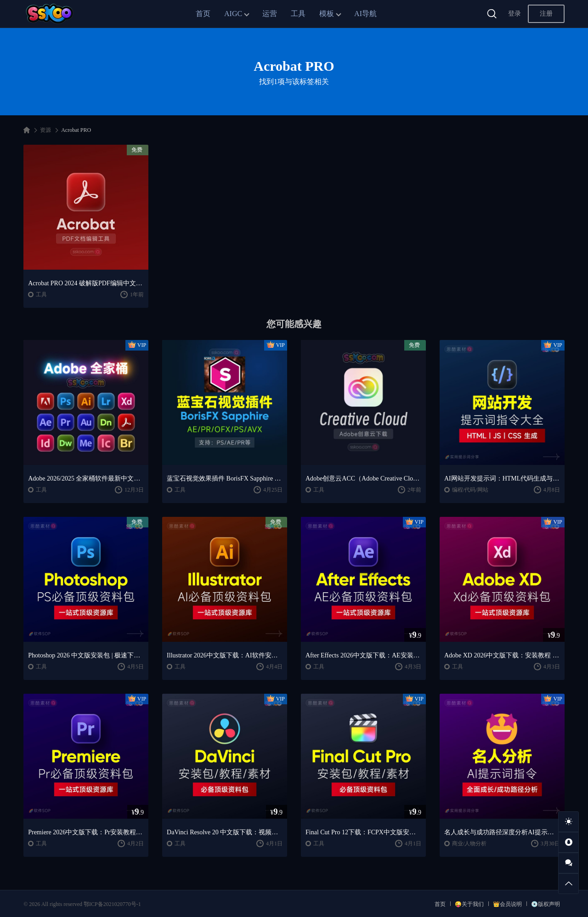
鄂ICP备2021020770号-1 (112, 904)
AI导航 (365, 14)
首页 (203, 14)
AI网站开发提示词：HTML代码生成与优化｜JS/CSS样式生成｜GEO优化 (502, 478)
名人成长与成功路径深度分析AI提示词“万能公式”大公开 (502, 832)
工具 (298, 14)
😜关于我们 (469, 904)
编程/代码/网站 (470, 490)
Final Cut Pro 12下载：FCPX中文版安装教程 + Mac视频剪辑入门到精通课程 (363, 832)
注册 (546, 14)
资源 (45, 130)
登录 (514, 14)
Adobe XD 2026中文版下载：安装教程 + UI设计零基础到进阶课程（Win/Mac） (502, 655)
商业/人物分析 (469, 843)
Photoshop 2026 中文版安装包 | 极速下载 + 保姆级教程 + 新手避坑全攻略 (86, 655)
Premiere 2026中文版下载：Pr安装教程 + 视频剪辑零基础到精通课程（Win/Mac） (86, 832)
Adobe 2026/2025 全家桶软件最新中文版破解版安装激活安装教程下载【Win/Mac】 (86, 478)
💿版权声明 (546, 904)
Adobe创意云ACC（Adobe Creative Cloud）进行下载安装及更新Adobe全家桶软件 (363, 478)
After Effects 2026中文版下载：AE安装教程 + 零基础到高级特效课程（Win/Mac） (363, 655)
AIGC (233, 14)
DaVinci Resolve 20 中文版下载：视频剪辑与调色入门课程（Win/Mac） (225, 832)
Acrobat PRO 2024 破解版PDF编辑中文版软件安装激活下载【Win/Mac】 (86, 283)
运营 (270, 14)
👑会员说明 (507, 904)
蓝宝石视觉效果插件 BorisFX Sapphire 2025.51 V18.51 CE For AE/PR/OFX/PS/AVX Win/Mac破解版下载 (225, 478)
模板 (327, 14)
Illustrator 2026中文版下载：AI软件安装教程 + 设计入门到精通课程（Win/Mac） (225, 655)
